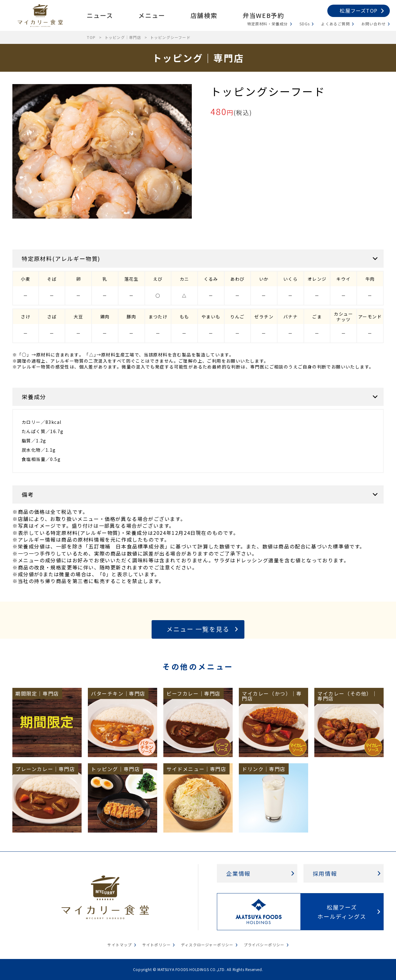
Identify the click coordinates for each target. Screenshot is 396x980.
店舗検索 (204, 15)
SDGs (305, 24)
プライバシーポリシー (264, 945)
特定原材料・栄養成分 (268, 24)
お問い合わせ (374, 24)
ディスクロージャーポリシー (207, 945)
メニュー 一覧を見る (198, 629)
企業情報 (238, 873)
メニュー (152, 15)
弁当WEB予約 (263, 15)
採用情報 (325, 873)
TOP (91, 37)
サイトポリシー (157, 945)
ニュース (100, 15)
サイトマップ (120, 945)
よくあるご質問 (335, 24)
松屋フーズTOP (359, 11)
